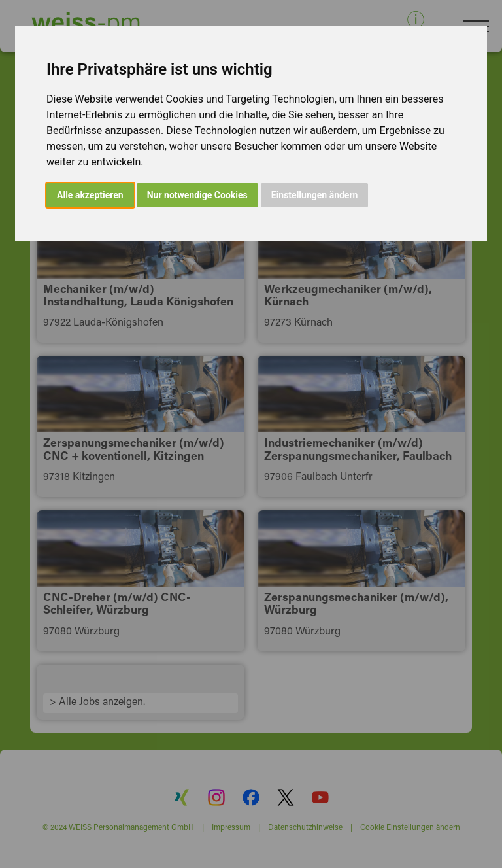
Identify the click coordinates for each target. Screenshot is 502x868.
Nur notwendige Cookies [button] (197, 195)
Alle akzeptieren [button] (90, 195)
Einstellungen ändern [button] (315, 195)
